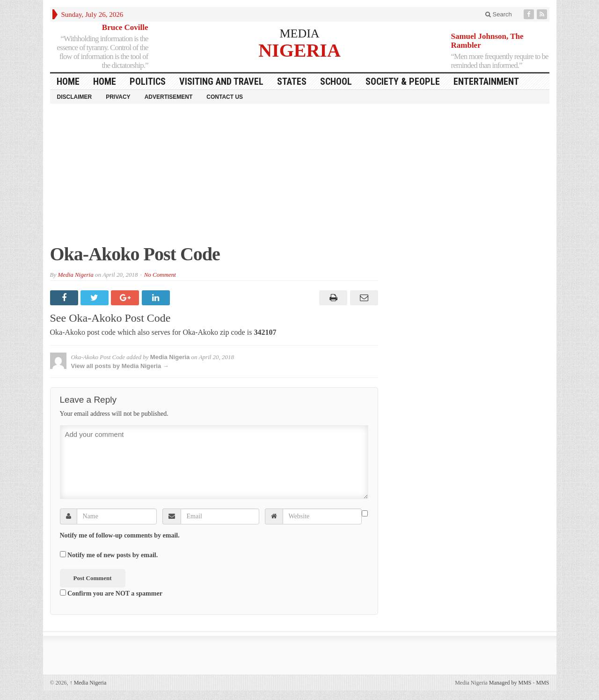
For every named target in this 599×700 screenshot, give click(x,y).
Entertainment (486, 81)
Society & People (403, 81)
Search (499, 14)
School (336, 81)
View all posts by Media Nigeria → (120, 366)
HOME (68, 81)
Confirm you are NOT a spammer (111, 593)
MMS (542, 683)
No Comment (160, 275)
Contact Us (225, 97)
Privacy (118, 97)
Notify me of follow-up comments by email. (120, 535)
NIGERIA (299, 50)
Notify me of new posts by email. (113, 555)
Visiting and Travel (221, 81)
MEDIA (299, 33)
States (292, 81)
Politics (148, 81)
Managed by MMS (510, 683)
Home (105, 81)
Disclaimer (75, 97)
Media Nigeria (75, 275)
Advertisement (169, 97)
